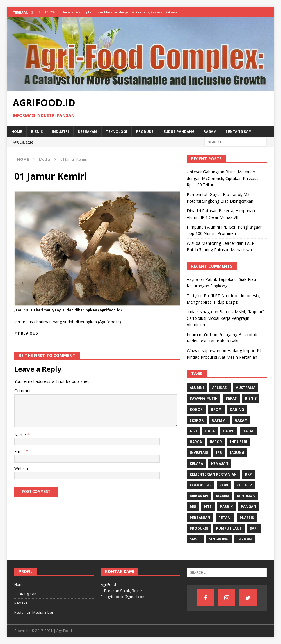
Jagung (237, 453)
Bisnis (37, 132)
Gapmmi (219, 420)
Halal (248, 431)
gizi (193, 431)
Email (20, 451)
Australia (246, 388)
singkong (219, 539)
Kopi (224, 485)
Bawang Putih (204, 398)
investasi (199, 453)
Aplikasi (220, 388)
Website (22, 469)
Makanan (199, 496)
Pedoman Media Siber (34, 612)
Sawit (195, 539)
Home (17, 132)
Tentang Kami (239, 132)
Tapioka (245, 539)
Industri (60, 132)
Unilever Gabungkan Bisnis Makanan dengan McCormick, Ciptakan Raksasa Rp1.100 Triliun (223, 178)
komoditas (201, 485)
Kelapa (196, 464)
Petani (225, 518)
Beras (231, 398)
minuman (246, 496)
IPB (219, 453)
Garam (241, 420)
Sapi (254, 528)
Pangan (249, 507)
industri (239, 442)
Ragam (210, 132)
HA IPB (229, 431)
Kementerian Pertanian (213, 474)
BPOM (216, 410)
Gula (210, 431)
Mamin (223, 496)
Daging (237, 410)
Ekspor (197, 420)
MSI (193, 507)
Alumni (197, 388)
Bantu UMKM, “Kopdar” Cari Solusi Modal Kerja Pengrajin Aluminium (225, 318)
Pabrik (226, 507)
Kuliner (244, 485)
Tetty (192, 296)
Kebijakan (87, 132)
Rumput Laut (229, 528)
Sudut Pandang (179, 132)
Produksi (145, 132)
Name (21, 435)
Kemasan (220, 464)
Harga (196, 442)
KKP (248, 474)
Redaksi (21, 603)
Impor (216, 442)
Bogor (196, 410)
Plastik (247, 518)
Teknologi (117, 132)
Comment (24, 391)
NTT (208, 507)
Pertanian (200, 518)
